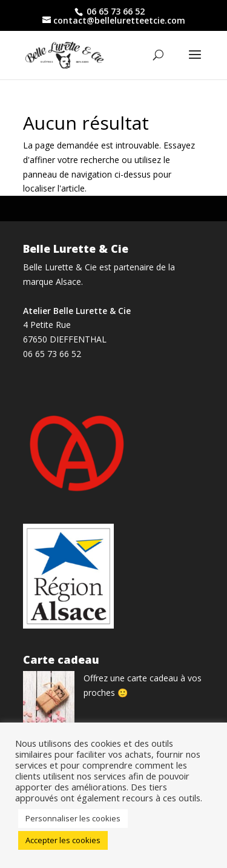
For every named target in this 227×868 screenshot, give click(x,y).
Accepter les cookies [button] (63, 840)
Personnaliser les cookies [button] (73, 818)
